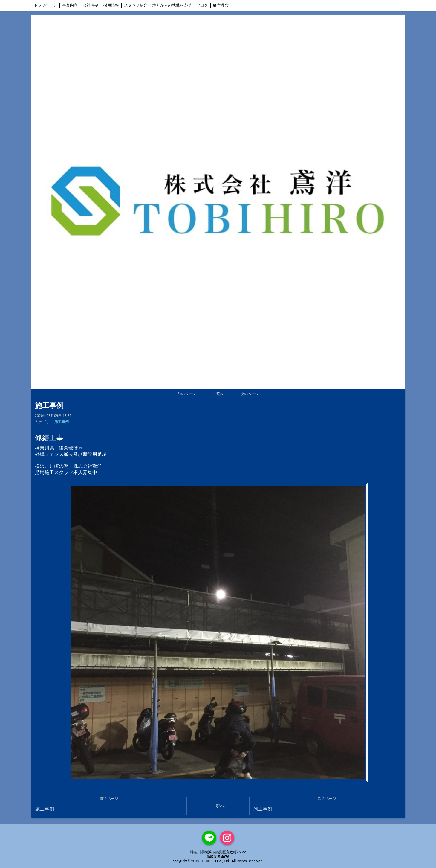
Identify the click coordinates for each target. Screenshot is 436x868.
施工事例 (62, 422)
